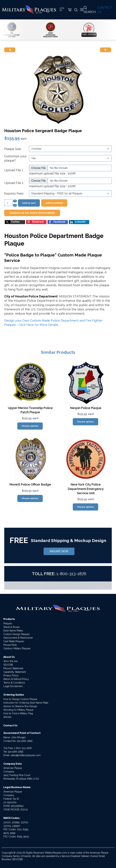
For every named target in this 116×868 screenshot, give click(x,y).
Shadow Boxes (12, 627)
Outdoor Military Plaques (17, 648)
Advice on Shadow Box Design (20, 706)
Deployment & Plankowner (18, 638)
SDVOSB (8, 665)
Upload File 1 (14, 170)
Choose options (30, 426)
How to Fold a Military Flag (18, 713)
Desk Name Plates (13, 631)
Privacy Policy (11, 675)
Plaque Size (13, 149)
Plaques (8, 623)
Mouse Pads (10, 645)
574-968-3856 (25, 741)
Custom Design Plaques (17, 634)
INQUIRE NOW (59, 551)
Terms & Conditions (14, 683)
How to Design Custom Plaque (20, 699)
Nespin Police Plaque (86, 408)
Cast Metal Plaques (14, 641)
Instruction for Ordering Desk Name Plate (26, 703)
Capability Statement (15, 672)
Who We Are (11, 661)
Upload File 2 (14, 183)
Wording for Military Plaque (18, 710)
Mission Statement (13, 668)
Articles (7, 717)
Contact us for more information (32, 213)
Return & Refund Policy (16, 679)
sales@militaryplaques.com (26, 755)
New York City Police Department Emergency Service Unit (86, 489)
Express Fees (14, 193)
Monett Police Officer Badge (30, 484)
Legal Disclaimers (13, 686)
